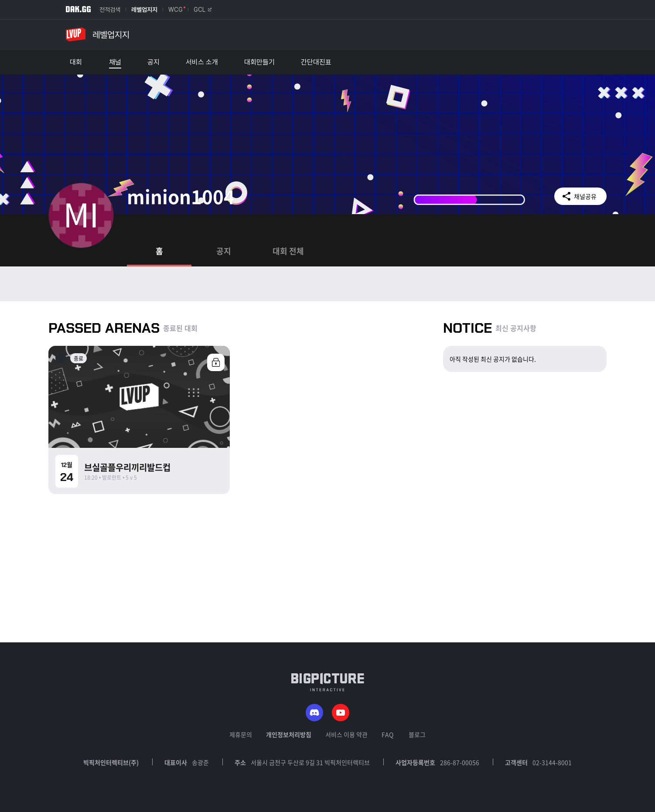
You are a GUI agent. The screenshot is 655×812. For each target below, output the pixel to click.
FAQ (387, 734)
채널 (115, 62)
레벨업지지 (144, 10)
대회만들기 (259, 62)
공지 (154, 62)
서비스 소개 (202, 62)
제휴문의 (241, 734)
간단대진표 (316, 62)
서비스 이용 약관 (346, 734)
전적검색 (110, 10)
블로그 (417, 734)
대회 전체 (288, 251)
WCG (176, 10)
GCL (203, 10)
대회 (76, 62)
